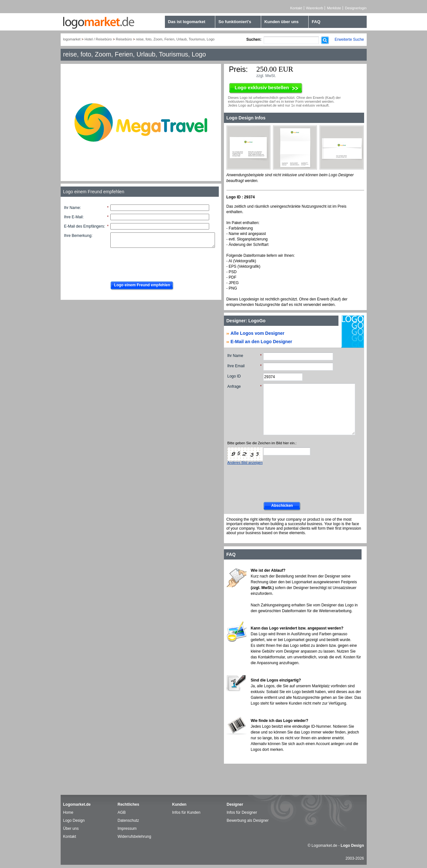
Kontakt (296, 8)
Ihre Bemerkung (78, 236)
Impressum (127, 829)
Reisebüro (124, 39)
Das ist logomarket (187, 22)
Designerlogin (356, 8)
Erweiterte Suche (349, 39)
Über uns (71, 829)
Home (68, 812)
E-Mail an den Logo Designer (261, 342)
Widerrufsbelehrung (135, 837)
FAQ (316, 22)
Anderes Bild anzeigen (245, 463)
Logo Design (74, 820)
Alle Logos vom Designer (258, 333)
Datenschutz (128, 820)
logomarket (72, 39)
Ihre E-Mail (73, 217)
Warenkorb (315, 8)
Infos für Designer (242, 812)
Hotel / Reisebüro (98, 39)
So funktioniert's (235, 22)
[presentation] (156, 263)
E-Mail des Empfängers (84, 226)
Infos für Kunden (186, 812)
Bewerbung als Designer (248, 820)
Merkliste (334, 8)
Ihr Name (72, 208)
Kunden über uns (282, 22)
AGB (122, 812)
